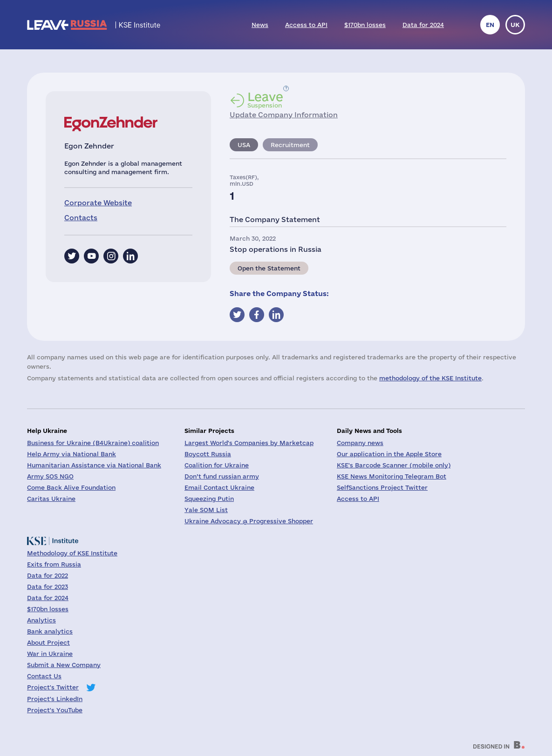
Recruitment (290, 145)
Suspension (265, 100)
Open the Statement (269, 268)
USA (244, 145)
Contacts (81, 218)
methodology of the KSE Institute (430, 378)
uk (515, 25)
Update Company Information (284, 115)
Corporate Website (98, 203)
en (490, 25)
